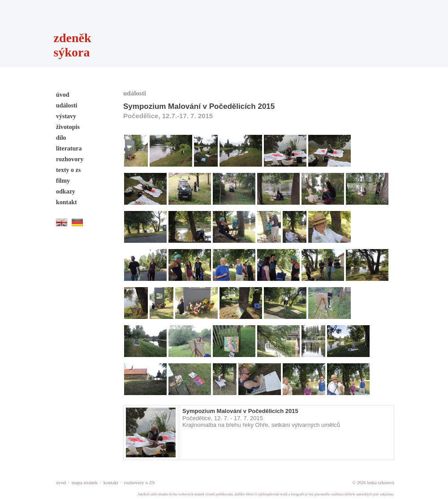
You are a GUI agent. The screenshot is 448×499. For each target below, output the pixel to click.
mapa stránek (85, 482)
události (67, 105)
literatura (69, 148)
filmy (63, 181)
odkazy (66, 191)
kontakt (67, 202)
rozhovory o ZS (140, 482)
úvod (63, 95)
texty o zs (68, 170)
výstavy (66, 116)
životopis (68, 127)
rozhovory (70, 159)
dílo (61, 138)
